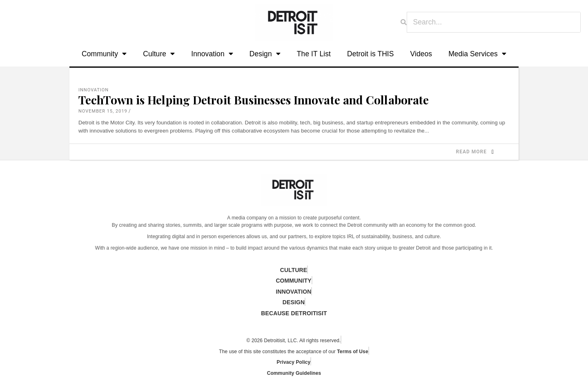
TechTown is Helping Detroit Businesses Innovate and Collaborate (254, 100)
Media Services (477, 54)
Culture (159, 54)
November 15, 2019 (103, 111)
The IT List (314, 54)
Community (104, 54)
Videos (421, 54)
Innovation (212, 54)
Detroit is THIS (371, 54)
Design (265, 54)
